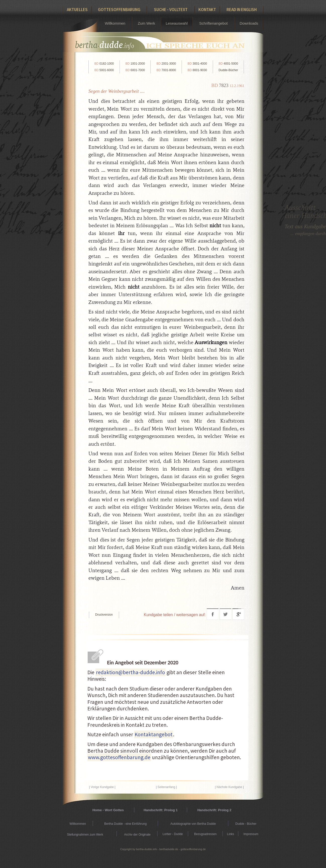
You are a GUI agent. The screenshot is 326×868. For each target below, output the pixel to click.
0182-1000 (104, 64)
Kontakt (207, 10)
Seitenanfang (166, 787)
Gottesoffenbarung (119, 10)
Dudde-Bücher (228, 70)
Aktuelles (77, 10)
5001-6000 (104, 70)
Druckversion (104, 615)
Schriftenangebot (213, 23)
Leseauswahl (177, 23)
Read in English (242, 10)
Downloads (249, 23)
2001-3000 (166, 64)
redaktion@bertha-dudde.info (130, 672)
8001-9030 (197, 70)
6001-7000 (135, 70)
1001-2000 (135, 64)
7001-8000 (166, 70)
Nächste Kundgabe (229, 787)
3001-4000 (197, 64)
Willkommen (115, 23)
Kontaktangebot (154, 734)
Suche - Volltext (171, 10)
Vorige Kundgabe (102, 787)
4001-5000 (228, 64)
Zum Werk (147, 23)
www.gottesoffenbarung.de (119, 757)
